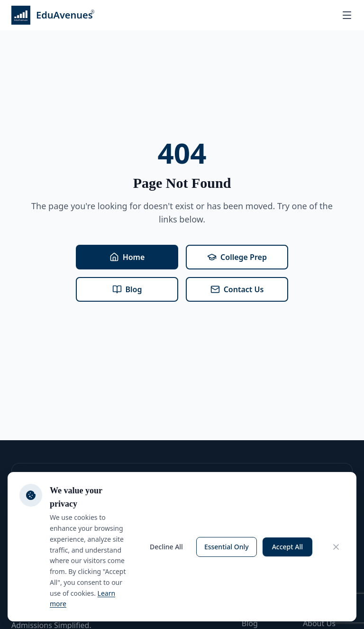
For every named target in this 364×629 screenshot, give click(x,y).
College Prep (237, 257)
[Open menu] (347, 15)
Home (127, 257)
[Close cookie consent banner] (336, 547)
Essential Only (227, 547)
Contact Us (237, 289)
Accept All (287, 547)
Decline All (166, 547)
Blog (127, 289)
